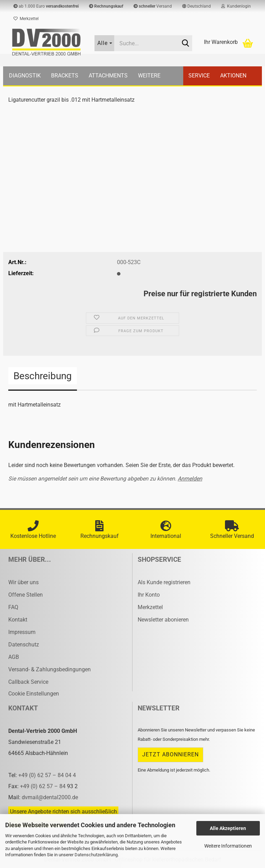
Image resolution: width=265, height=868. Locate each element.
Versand (153, 6)
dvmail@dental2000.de (50, 797)
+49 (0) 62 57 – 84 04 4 (47, 775)
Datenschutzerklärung (96, 855)
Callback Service (28, 682)
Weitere (149, 76)
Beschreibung (43, 376)
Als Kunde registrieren (164, 582)
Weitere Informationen (228, 846)
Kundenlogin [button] (236, 6)
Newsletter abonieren (163, 620)
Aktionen (233, 76)
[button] (197, 6)
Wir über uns (23, 582)
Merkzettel (26, 19)
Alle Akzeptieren (228, 828)
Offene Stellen (26, 595)
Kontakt (18, 620)
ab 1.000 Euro (46, 6)
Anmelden (190, 479)
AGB (14, 657)
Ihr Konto (149, 595)
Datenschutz (24, 645)
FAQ (13, 607)
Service (199, 76)
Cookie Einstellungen (34, 694)
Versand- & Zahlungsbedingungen (50, 669)
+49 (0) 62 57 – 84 (43, 786)
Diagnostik (25, 76)
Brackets (65, 76)
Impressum (22, 632)
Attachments (108, 76)
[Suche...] (104, 43)
